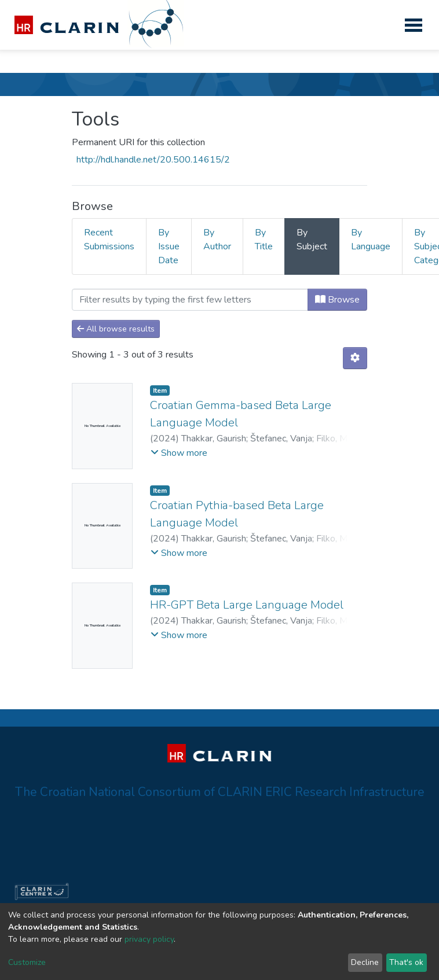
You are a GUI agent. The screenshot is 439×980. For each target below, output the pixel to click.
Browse (337, 300)
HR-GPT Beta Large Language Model (247, 605)
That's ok (406, 962)
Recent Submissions (109, 240)
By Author (217, 240)
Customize (27, 962)
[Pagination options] (355, 358)
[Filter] (190, 300)
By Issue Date (169, 246)
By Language (371, 240)
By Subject (312, 240)
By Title (264, 240)
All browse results (116, 329)
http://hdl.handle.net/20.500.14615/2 (153, 160)
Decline (365, 962)
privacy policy (149, 939)
